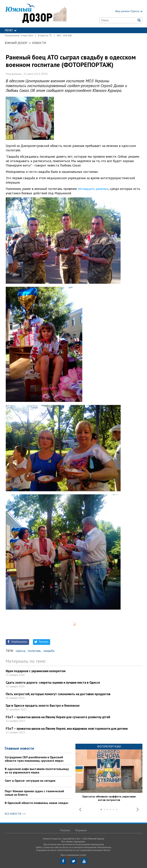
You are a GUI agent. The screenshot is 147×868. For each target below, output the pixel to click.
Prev (80, 809)
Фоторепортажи (109, 746)
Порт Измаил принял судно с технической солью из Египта (34, 793)
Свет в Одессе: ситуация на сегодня (30, 781)
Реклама (65, 830)
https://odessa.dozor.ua (36, 14)
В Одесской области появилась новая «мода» (37, 803)
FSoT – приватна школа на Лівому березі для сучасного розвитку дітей (58, 717)
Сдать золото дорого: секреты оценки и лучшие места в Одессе (53, 683)
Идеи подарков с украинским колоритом (36, 671)
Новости (39, 43)
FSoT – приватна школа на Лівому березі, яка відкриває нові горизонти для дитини (67, 729)
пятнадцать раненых (93, 189)
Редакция (81, 830)
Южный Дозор (16, 43)
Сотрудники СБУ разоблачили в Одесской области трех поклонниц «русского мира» (34, 759)
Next (138, 809)
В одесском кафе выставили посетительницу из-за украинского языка (37, 771)
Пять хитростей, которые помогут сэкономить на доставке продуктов (58, 694)
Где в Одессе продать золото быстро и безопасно (43, 706)
